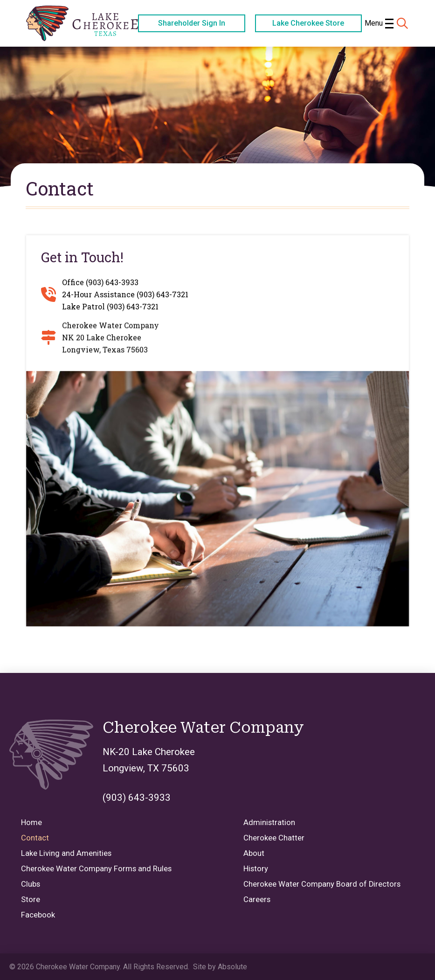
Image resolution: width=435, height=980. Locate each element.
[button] (379, 23)
